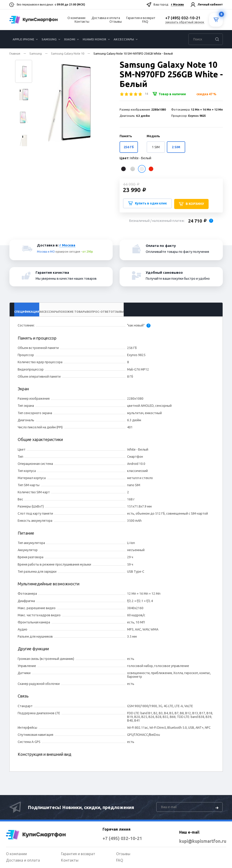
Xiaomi (70, 39)
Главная (15, 53)
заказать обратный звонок (185, 22)
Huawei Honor (94, 39)
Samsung (49, 39)
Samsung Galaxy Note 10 (68, 53)
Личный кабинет (210, 4)
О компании (76, 18)
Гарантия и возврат (141, 18)
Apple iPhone (23, 39)
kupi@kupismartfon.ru (196, 841)
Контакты (82, 22)
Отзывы (116, 22)
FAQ (145, 22)
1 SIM (156, 147)
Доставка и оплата (106, 18)
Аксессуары (124, 39)
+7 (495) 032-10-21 (115, 838)
